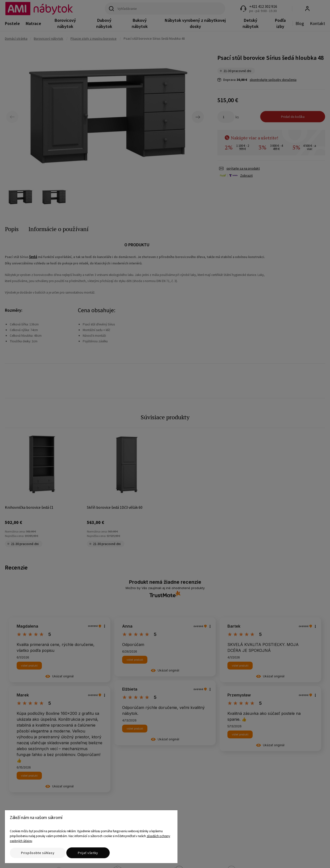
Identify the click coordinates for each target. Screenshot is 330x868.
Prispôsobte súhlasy (38, 853)
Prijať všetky (88, 853)
